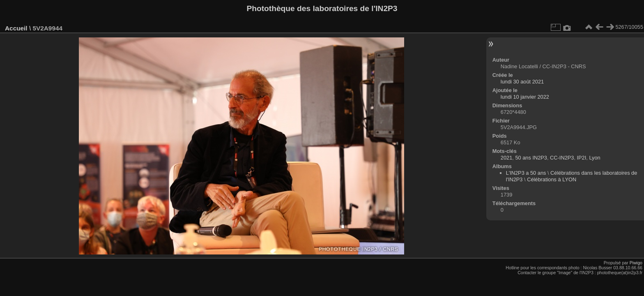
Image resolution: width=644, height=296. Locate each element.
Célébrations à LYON (552, 179)
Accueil (16, 28)
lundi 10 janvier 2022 (525, 97)
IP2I (582, 158)
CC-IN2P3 (562, 158)
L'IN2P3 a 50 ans (526, 173)
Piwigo (636, 263)
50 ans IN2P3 (531, 158)
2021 (506, 158)
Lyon (595, 158)
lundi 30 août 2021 (522, 82)
